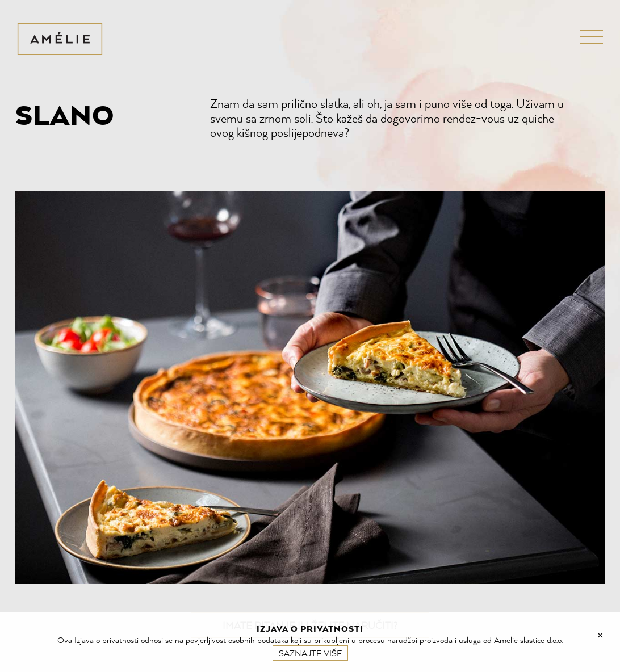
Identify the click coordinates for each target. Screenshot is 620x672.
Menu (583, 37)
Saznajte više (310, 653)
